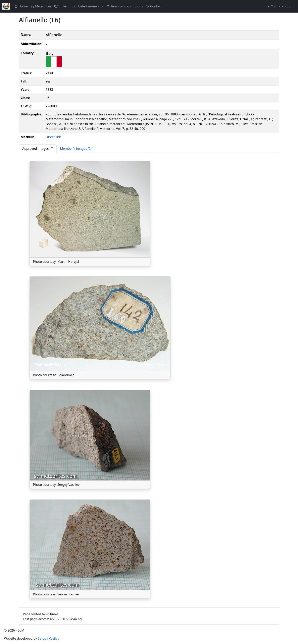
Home (21, 6)
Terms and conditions (125, 6)
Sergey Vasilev (48, 638)
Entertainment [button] (89, 6)
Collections (65, 6)
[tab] (38, 149)
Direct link (53, 137)
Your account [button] (279, 6)
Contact (154, 6)
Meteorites (41, 6)
